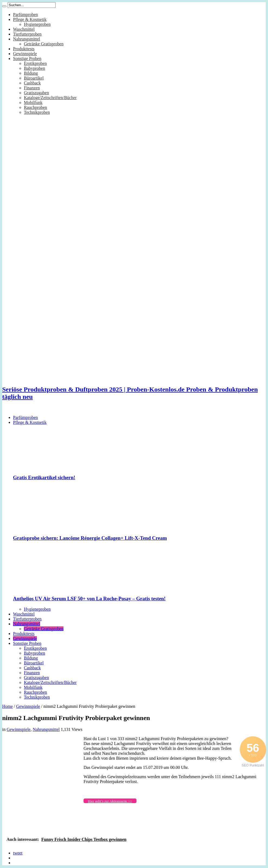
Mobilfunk (33, 102)
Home (7, 706)
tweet (18, 853)
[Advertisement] (43, 770)
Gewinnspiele (25, 54)
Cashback (32, 83)
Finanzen (32, 88)
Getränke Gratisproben (44, 44)
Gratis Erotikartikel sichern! (44, 477)
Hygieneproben (37, 24)
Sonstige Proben (27, 59)
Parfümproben (25, 15)
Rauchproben (35, 107)
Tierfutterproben (27, 34)
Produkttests (24, 49)
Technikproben (37, 112)
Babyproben (34, 68)
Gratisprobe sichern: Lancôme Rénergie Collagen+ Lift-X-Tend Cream (90, 538)
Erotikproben (35, 63)
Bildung (31, 73)
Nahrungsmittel (27, 39)
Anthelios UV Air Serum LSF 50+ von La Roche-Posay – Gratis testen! (89, 599)
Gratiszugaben (36, 93)
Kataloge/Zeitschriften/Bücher (50, 98)
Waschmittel (24, 29)
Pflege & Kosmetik (30, 19)
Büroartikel (34, 78)
